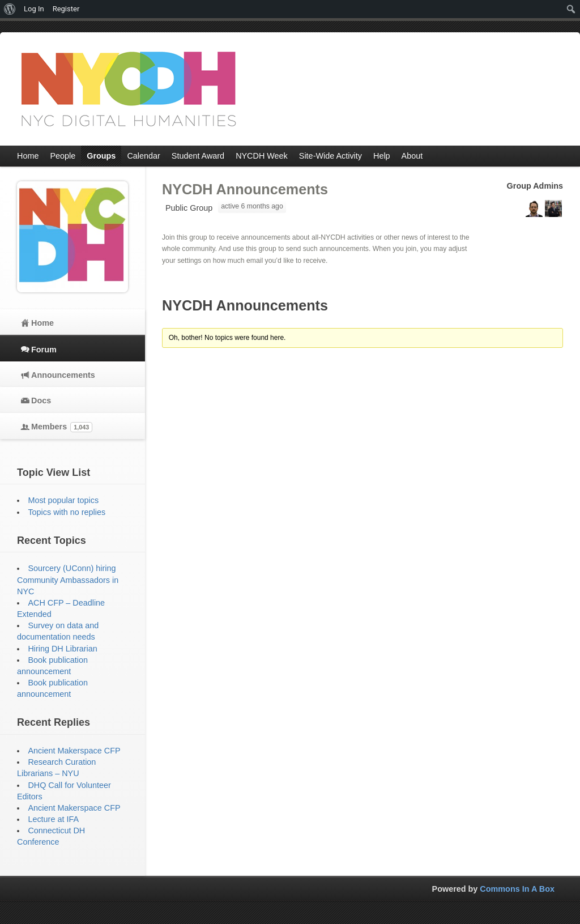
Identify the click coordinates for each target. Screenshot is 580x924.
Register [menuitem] (66, 9)
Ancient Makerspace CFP (74, 751)
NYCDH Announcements (245, 189)
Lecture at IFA (53, 819)
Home (42, 323)
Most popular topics (63, 500)
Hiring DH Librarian (62, 649)
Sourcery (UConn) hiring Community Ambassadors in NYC (68, 580)
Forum (44, 350)
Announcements (63, 375)
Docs (41, 401)
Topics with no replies (67, 512)
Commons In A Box (517, 889)
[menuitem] (10, 9)
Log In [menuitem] (34, 9)
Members (62, 427)
